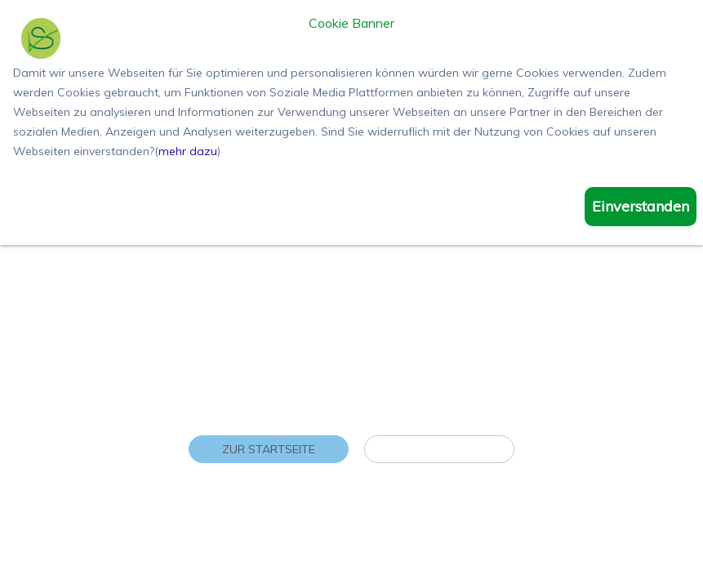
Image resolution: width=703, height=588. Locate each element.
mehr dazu (188, 151)
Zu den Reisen (439, 449)
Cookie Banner (351, 24)
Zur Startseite (269, 449)
